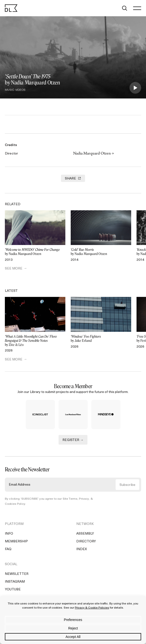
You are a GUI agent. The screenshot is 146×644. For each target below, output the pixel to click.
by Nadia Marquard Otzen (35, 252)
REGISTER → (73, 440)
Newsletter (17, 574)
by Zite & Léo (35, 341)
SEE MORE (14, 269)
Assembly (85, 534)
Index (82, 549)
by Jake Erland (101, 339)
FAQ (8, 549)
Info (9, 534)
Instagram (15, 582)
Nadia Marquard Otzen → (94, 154)
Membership (16, 542)
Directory (86, 542)
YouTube (13, 590)
